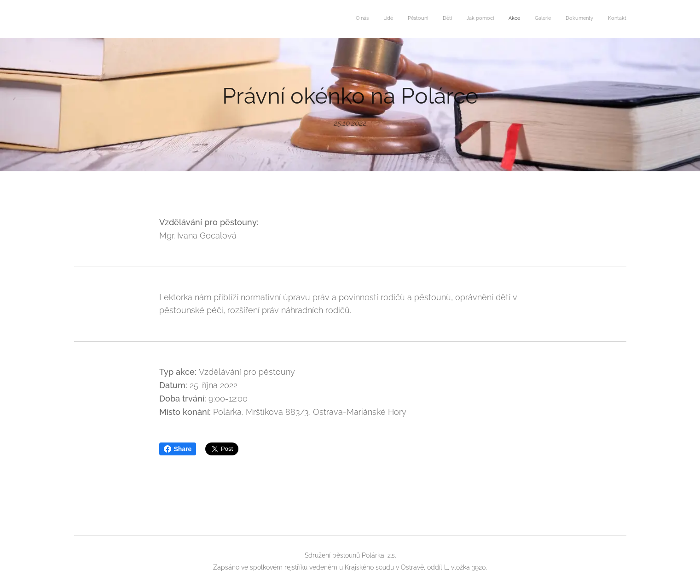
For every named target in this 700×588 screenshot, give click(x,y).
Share (178, 449)
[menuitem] (511, 19)
